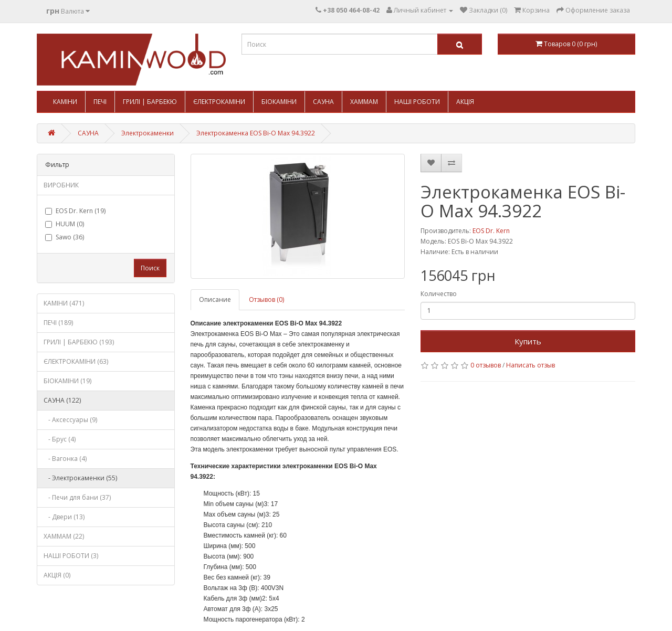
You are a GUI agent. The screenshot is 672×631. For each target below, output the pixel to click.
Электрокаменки (148, 133)
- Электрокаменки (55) (80, 478)
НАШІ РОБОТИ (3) (71, 556)
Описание (215, 299)
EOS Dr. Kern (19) (75, 211)
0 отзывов (486, 365)
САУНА (323, 102)
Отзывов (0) (266, 299)
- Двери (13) (64, 517)
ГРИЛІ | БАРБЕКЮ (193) (79, 342)
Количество (439, 294)
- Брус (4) (60, 439)
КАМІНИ (65, 102)
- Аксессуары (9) (70, 420)
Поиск (150, 268)
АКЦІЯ (465, 102)
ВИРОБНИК (61, 185)
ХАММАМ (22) (64, 536)
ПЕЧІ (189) (58, 323)
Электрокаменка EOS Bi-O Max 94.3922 (256, 133)
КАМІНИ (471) (64, 303)
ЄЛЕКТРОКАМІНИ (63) (76, 361)
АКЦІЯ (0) (57, 575)
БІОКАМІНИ (279, 102)
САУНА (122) (62, 400)
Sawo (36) (65, 237)
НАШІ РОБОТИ (417, 102)
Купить (528, 341)
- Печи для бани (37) (77, 497)
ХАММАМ (364, 102)
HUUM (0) (65, 224)
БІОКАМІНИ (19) (67, 381)
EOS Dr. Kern (491, 231)
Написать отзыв (531, 365)
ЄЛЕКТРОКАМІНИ (219, 102)
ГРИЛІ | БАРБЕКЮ (150, 102)
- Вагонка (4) (65, 459)
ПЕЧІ (100, 102)
